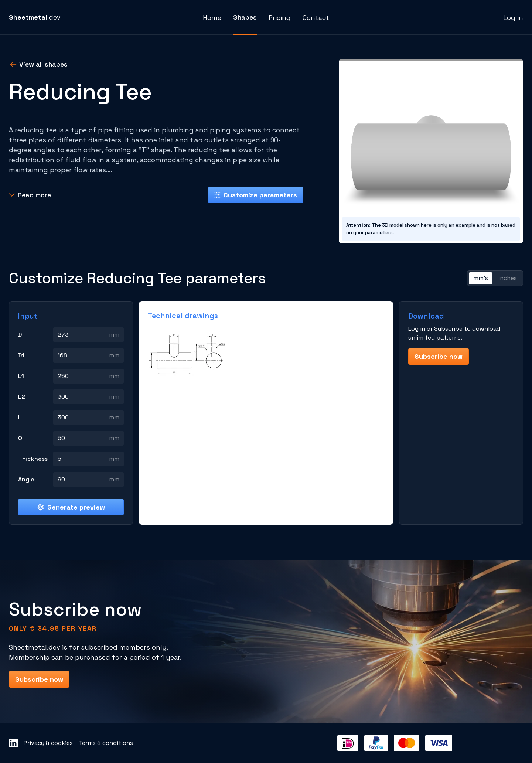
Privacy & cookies (48, 743)
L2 (22, 397)
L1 (21, 376)
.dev (35, 17)
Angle (26, 479)
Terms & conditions (106, 743)
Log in (513, 18)
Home (212, 18)
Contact (316, 18)
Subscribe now (439, 356)
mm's (481, 278)
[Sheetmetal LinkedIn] (13, 743)
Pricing (280, 18)
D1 (21, 355)
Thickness (33, 459)
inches (508, 278)
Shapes (245, 17)
